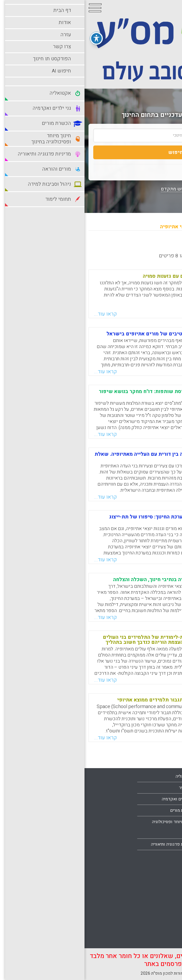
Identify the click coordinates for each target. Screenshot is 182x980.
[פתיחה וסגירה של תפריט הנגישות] (12, 34)
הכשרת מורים (97, 810)
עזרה (168, 822)
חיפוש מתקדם (91, 189)
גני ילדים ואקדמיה (93, 799)
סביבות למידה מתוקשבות (151, 895)
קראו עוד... (21, 314)
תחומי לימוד (162, 929)
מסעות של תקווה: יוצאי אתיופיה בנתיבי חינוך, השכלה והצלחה (97, 580)
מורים (104, 856)
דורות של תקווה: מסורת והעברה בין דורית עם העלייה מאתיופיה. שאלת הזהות (87, 457)
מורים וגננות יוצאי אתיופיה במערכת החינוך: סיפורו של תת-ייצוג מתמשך (95, 519)
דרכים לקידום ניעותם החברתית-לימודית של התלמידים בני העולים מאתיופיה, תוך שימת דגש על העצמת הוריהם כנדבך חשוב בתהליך (91, 640)
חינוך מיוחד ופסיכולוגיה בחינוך (88, 827)
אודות (168, 810)
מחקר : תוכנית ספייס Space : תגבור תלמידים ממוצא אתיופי (99, 700)
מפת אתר (165, 844)
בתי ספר (102, 788)
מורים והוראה (161, 872)
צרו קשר (165, 833)
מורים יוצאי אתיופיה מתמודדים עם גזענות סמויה (111, 276)
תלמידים (165, 940)
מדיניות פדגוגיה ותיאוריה (88, 844)
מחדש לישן (161, 246)
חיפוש (91, 152)
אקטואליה (100, 776)
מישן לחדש (131, 246)
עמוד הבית (164, 799)
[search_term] (91, 135)
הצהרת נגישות (161, 856)
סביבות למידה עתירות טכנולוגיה (154, 912)
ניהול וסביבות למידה (155, 883)
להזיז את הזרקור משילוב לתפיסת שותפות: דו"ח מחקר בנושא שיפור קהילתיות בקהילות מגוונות (89, 394)
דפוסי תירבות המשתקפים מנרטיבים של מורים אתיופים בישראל (93, 334)
